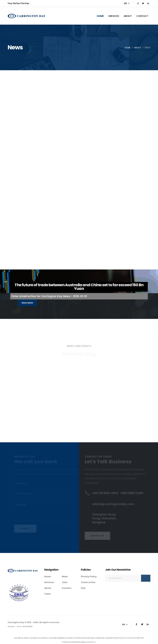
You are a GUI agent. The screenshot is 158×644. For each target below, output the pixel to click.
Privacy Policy (89, 577)
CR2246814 (28, 627)
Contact (142, 16)
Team (48, 593)
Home (100, 16)
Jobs (65, 582)
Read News (27, 303)
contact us (91, 642)
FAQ (83, 588)
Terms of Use (88, 582)
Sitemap (11, 627)
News (65, 577)
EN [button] (127, 3)
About (128, 16)
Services (114, 16)
